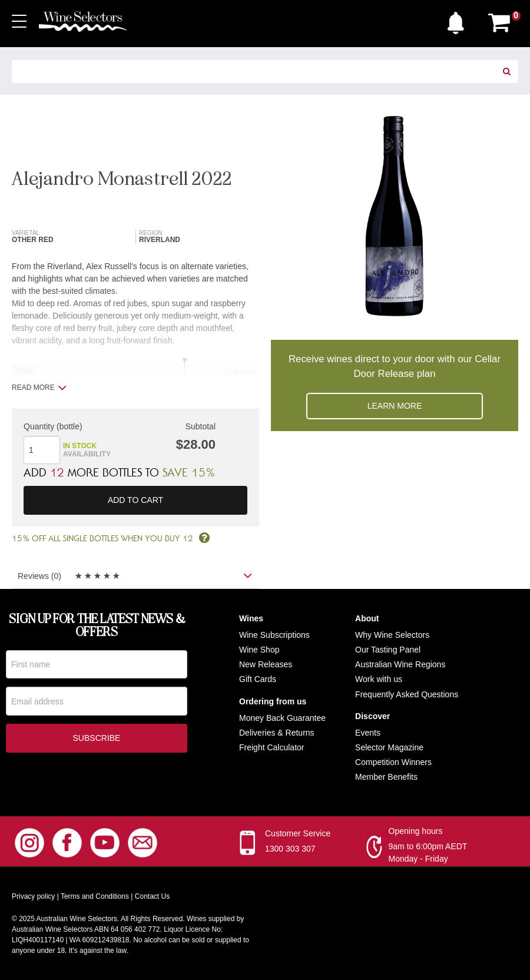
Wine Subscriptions (274, 635)
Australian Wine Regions (400, 664)
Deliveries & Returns (277, 733)
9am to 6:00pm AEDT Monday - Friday (428, 853)
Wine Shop (259, 650)
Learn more (395, 406)
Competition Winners (393, 762)
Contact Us (152, 897)
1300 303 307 (290, 849)
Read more (39, 388)
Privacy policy (33, 897)
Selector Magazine (389, 747)
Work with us (379, 680)
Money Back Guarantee (282, 718)
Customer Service (298, 834)
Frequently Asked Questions (407, 694)
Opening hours (416, 832)
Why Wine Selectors (392, 635)
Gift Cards (258, 680)
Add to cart (135, 500)
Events (368, 733)
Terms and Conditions (95, 897)
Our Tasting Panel (388, 650)
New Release (264, 664)
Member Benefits (386, 777)
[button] (459, 20)
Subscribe (97, 739)
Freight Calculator (272, 747)
